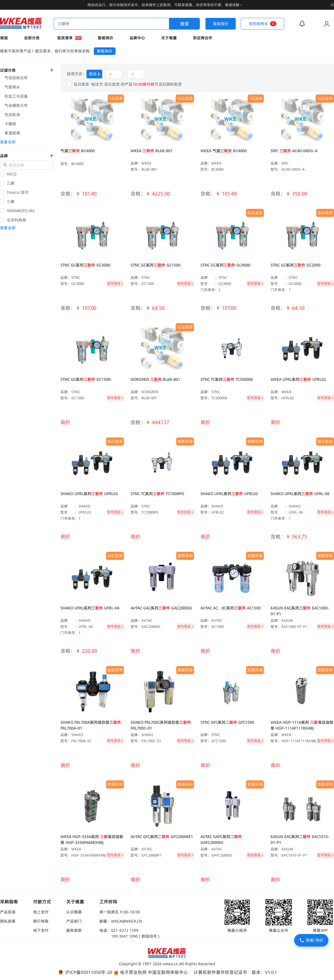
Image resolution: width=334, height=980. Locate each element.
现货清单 (69, 38)
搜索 (185, 24)
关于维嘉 (169, 38)
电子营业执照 (130, 972)
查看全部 (8, 142)
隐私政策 (8, 921)
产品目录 (8, 912)
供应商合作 (203, 38)
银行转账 (41, 921)
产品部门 (74, 921)
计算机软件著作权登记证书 (220, 972)
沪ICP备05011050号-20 (85, 972)
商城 (4, 38)
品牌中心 (137, 38)
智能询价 (105, 38)
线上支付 (41, 912)
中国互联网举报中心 (168, 972)
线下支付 (41, 930)
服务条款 (74, 930)
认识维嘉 (74, 912)
